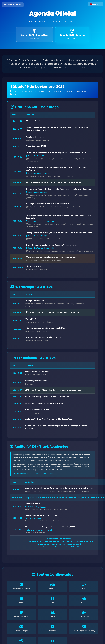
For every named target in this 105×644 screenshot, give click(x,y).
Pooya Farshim (32, 507)
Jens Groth (31, 518)
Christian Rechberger (35, 530)
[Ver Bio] (43, 507)
